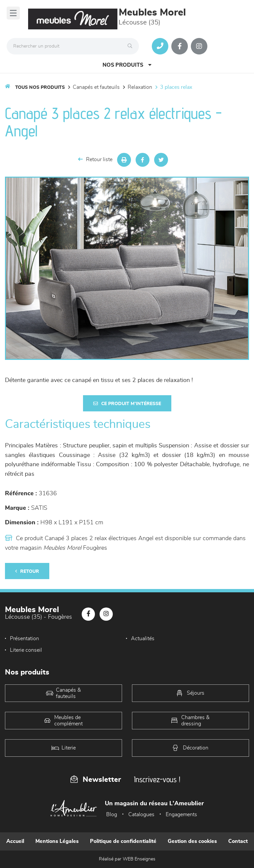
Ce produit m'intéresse (127, 404)
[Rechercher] (132, 46)
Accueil (15, 841)
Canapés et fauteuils (96, 87)
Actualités (143, 639)
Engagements (181, 815)
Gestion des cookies (192, 841)
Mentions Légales (57, 841)
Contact (238, 841)
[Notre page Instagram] (199, 46)
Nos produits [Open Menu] (127, 65)
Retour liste (95, 159)
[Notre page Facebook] (180, 46)
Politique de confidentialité (123, 841)
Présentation (24, 639)
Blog (112, 815)
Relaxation (140, 87)
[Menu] (13, 13)
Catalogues (141, 815)
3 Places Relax (176, 87)
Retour (27, 571)
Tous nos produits (40, 87)
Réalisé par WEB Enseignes (127, 859)
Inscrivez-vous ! (157, 779)
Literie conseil (26, 650)
